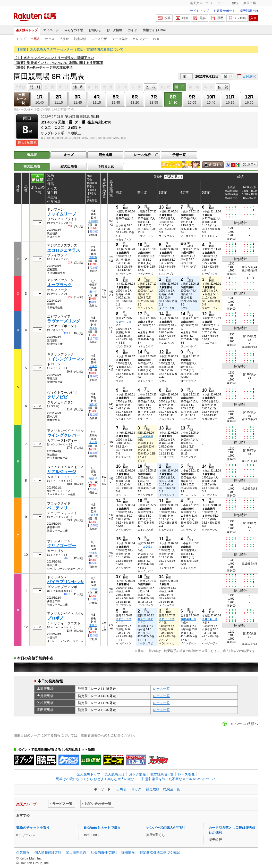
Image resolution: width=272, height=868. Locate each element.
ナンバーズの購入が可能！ (166, 828)
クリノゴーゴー (62, 546)
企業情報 (23, 852)
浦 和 (78, 87)
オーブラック (59, 285)
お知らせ (95, 30)
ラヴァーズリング (64, 321)
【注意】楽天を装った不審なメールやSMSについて (177, 779)
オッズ (50, 39)
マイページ (51, 30)
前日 (186, 76)
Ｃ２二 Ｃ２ (124, 619)
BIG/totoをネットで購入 (102, 828)
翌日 (227, 76)
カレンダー (140, 39)
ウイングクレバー (64, 435)
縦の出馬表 (69, 166)
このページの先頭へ (243, 724)
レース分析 (99, 39)
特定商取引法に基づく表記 (160, 852)
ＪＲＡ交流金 (145, 436)
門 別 (35, 87)
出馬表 (35, 39)
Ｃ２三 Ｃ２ (167, 619)
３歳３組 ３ (210, 619)
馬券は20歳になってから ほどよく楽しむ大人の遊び (95, 779)
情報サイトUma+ (155, 30)
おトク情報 (114, 30)
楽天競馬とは (249, 11)
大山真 (93, 442)
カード (222, 3)
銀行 (235, 3)
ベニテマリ (57, 508)
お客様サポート (224, 11)
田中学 (93, 292)
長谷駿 (93, 589)
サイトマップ (199, 11)
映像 (156, 39)
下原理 (93, 625)
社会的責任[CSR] (104, 852)
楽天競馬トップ (27, 30)
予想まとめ (106, 166)
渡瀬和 (93, 553)
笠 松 (151, 87)
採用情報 (128, 852)
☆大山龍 (93, 221)
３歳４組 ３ (188, 619)
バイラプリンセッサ (66, 582)
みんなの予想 (74, 30)
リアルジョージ (62, 472)
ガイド (132, 30)
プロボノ (55, 618)
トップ (21, 39)
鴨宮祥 (93, 479)
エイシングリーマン (66, 359)
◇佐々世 (93, 515)
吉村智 (93, 257)
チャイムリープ (62, 214)
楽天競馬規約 (76, 852)
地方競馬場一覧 (162, 774)
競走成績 (80, 39)
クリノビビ (57, 397)
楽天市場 (250, 3)
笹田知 (93, 404)
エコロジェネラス (64, 250)
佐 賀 (223, 87)
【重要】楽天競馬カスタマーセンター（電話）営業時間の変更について (70, 49)
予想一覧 (179, 155)
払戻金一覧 (172, 789)
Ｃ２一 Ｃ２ (124, 322)
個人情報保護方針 (48, 852)
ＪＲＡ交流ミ (145, 547)
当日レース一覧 (22, 99)
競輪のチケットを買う (33, 828)
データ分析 (120, 39)
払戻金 (64, 39)
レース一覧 (161, 689)
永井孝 (93, 366)
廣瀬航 (93, 328)
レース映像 (186, 774)
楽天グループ (199, 3)
